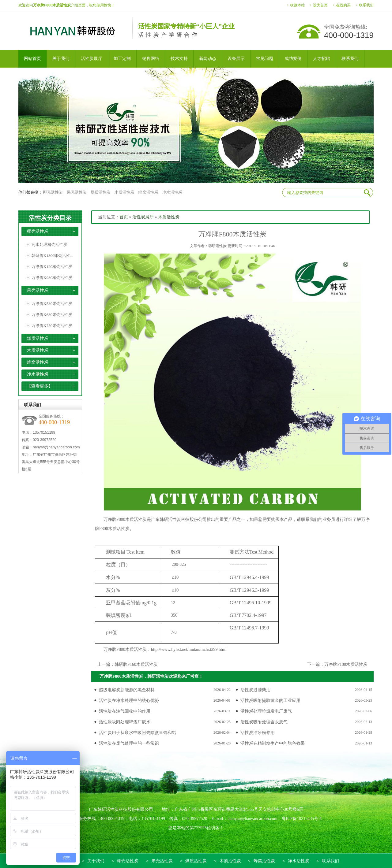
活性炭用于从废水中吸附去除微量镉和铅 (138, 733)
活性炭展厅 (143, 217)
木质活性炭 (124, 192)
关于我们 (96, 861)
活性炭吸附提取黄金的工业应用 (270, 701)
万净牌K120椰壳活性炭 (52, 267)
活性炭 (175, 519)
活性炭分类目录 (50, 218)
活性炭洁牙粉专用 (258, 733)
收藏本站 (297, 5)
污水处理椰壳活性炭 (49, 245)
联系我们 (366, 5)
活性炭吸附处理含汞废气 (264, 722)
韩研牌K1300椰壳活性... (52, 256)
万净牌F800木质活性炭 (125, 519)
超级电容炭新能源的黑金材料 (127, 690)
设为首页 (320, 5)
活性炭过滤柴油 (255, 690)
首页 (124, 217)
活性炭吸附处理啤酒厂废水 (125, 722)
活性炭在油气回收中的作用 (125, 711)
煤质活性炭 (101, 192)
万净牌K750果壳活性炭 (52, 326)
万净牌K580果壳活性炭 (52, 304)
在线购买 (343, 5)
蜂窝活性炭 (148, 192)
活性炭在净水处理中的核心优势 (129, 701)
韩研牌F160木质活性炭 (136, 664)
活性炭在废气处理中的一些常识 (129, 743)
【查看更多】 (40, 386)
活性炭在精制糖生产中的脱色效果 (273, 743)
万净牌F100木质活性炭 (346, 664)
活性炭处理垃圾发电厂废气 (266, 711)
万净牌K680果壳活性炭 (52, 315)
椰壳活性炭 (53, 192)
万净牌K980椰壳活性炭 (52, 278)
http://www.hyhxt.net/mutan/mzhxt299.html (189, 649)
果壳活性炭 (77, 192)
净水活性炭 (172, 192)
